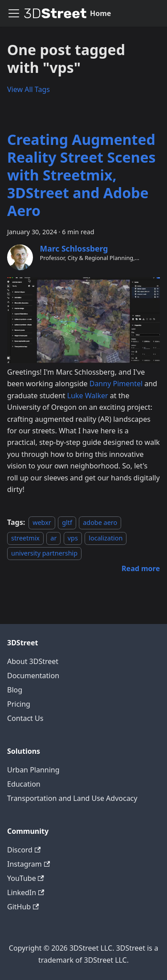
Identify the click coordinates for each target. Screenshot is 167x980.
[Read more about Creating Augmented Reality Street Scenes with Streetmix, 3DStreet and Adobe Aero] (141, 568)
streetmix (25, 538)
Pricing (19, 704)
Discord (24, 850)
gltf (67, 522)
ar (53, 538)
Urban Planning (33, 770)
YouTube (26, 878)
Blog (15, 690)
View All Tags (29, 89)
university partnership (44, 553)
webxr (42, 522)
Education (24, 784)
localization (106, 538)
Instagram (29, 864)
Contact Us (25, 718)
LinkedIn (26, 892)
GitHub (23, 907)
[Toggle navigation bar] (14, 13)
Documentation (33, 676)
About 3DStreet (33, 661)
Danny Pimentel (116, 384)
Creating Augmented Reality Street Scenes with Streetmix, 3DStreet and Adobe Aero (81, 175)
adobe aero (100, 522)
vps (73, 538)
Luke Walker (88, 396)
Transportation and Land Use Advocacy (72, 798)
